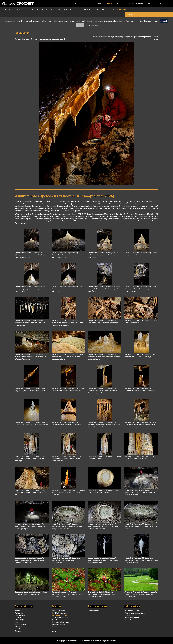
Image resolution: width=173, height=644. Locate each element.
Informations (92, 25)
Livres (130, 3)
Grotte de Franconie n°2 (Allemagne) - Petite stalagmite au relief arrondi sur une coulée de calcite (31, 425)
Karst (54, 629)
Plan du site (129, 615)
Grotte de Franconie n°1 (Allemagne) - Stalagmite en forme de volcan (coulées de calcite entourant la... (31, 255)
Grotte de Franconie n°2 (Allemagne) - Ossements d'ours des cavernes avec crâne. (104, 322)
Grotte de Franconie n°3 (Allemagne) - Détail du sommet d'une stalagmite (104, 491)
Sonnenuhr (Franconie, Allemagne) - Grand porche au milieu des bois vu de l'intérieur (31, 593)
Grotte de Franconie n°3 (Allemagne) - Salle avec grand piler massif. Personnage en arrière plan (31, 458)
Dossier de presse (132, 611)
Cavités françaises (59, 613)
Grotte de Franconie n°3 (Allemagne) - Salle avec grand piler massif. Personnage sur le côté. (31, 492)
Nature (54, 627)
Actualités (88, 3)
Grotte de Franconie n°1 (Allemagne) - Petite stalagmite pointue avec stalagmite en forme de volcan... (104, 255)
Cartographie (120, 3)
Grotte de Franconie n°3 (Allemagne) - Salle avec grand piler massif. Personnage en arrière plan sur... (67, 458)
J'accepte (164, 21)
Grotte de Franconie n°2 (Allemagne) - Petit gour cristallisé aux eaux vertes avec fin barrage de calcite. (67, 357)
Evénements (93, 611)
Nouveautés (99, 3)
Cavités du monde (23, 39)
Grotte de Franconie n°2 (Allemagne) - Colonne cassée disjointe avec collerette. (139, 389)
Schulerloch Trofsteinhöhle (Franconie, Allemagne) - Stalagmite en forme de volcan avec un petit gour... (141, 492)
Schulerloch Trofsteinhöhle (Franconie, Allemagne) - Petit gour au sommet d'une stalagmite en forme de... (67, 526)
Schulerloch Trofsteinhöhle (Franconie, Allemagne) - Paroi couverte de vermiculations (66, 560)
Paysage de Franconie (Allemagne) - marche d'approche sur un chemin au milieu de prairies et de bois (141, 594)
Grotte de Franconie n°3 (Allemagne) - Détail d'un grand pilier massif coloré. (141, 457)
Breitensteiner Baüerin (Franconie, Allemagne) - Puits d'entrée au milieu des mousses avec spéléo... (67, 594)
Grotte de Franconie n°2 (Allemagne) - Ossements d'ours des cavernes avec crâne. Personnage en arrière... (67, 323)
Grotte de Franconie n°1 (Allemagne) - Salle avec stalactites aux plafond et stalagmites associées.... (104, 289)
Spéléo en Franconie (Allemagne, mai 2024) (50, 39)
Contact (167, 3)
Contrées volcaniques (61, 622)
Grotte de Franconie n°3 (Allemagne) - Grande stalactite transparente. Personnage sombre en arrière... (68, 492)
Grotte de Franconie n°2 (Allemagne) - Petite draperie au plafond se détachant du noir (31, 389)
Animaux (56, 631)
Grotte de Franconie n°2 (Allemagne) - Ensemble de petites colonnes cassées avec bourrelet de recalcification (104, 425)
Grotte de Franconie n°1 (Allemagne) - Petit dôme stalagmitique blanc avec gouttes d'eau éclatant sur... (31, 289)
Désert (54, 620)
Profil (159, 3)
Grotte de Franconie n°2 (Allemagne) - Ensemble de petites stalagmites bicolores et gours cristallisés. (104, 357)
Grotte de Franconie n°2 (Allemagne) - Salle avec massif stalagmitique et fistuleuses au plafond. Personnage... (31, 357)
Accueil (78, 3)
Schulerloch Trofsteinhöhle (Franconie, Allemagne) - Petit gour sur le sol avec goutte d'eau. (141, 526)
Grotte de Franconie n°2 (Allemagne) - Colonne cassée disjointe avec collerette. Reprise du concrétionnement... (103, 391)
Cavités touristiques (60, 618)
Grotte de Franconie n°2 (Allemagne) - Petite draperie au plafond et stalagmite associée (68, 389)
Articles (151, 3)
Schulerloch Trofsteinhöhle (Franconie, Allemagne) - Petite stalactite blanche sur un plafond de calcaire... (104, 560)
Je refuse (80, 25)
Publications (140, 3)
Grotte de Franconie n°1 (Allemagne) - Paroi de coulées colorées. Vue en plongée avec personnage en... (140, 289)
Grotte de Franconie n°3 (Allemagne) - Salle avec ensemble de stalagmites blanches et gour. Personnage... (140, 425)
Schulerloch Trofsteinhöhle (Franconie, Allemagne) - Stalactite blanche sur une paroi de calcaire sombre (141, 560)
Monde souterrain (59, 611)
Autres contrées (58, 624)
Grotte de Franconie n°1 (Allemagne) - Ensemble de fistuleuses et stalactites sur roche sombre (30, 323)
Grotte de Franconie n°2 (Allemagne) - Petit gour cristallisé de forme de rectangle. (140, 356)
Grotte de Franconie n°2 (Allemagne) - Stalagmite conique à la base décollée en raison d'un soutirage (66, 425)
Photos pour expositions (135, 613)
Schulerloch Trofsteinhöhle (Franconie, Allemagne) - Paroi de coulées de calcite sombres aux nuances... (30, 560)
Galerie (109, 3)
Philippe (18, 3)
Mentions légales (132, 618)
